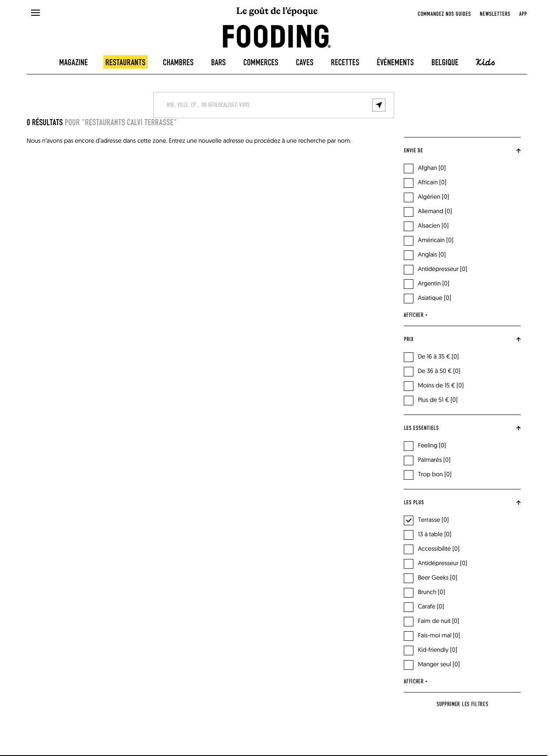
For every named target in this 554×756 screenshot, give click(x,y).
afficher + (416, 315)
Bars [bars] (219, 63)
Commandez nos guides (444, 14)
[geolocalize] (379, 105)
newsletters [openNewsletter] (495, 14)
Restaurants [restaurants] (126, 63)
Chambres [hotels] (178, 63)
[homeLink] (277, 35)
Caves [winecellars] (304, 63)
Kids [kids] (485, 62)
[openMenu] (35, 13)
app (523, 14)
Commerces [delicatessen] (261, 63)
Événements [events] (395, 63)
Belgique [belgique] (445, 63)
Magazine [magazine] (74, 63)
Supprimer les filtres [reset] (462, 704)
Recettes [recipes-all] (345, 63)
